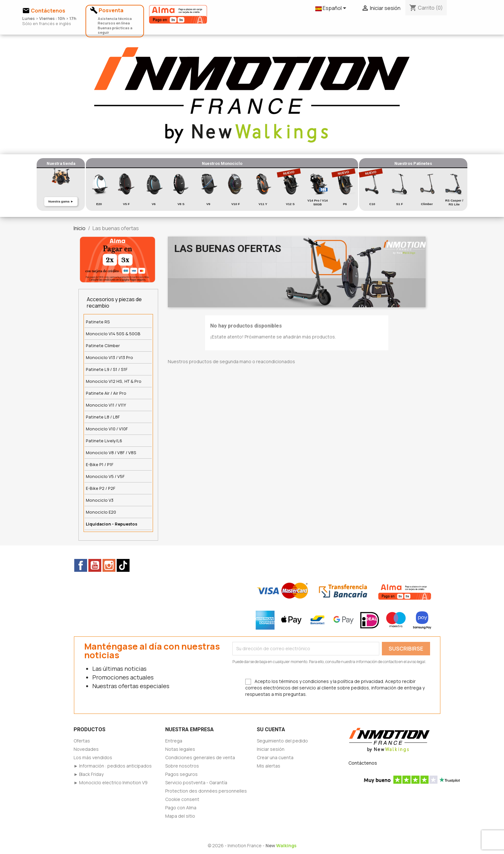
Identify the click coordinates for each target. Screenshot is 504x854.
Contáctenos (363, 763)
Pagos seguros (181, 774)
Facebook (81, 565)
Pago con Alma (181, 808)
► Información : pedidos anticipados (113, 766)
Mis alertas (269, 766)
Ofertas (82, 741)
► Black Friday (89, 774)
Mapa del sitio (180, 816)
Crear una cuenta (275, 757)
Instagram (109, 565)
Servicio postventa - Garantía (196, 782)
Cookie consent (182, 799)
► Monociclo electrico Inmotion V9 (111, 782)
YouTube (95, 565)
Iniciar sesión (271, 749)
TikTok (123, 565)
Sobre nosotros (182, 766)
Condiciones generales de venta (200, 757)
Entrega (174, 741)
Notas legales (180, 749)
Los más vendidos (93, 757)
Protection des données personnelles (206, 791)
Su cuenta (271, 729)
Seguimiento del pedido (282, 741)
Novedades (86, 749)
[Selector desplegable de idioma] (332, 9)
